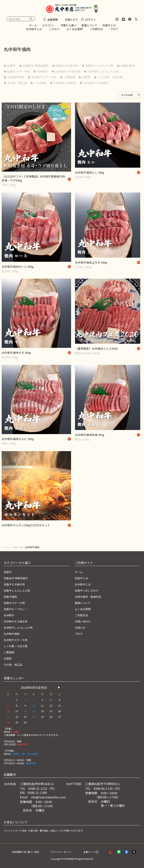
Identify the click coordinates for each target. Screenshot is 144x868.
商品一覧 (19, 549)
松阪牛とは (109, 27)
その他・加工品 (52, 85)
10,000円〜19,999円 (21, 90)
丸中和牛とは (34, 31)
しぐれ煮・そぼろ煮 (21, 85)
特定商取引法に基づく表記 (30, 852)
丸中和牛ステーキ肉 (87, 79)
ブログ (114, 31)
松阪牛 (12, 67)
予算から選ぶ (68, 27)
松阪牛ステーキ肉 (42, 73)
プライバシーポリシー (67, 852)
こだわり (54, 31)
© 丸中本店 (67, 859)
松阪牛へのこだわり (88, 592)
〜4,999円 (77, 85)
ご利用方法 (96, 31)
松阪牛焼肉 (15, 73)
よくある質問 (75, 31)
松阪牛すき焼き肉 (71, 67)
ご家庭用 (114, 79)
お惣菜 (132, 79)
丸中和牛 (67, 73)
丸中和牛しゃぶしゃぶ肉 (24, 79)
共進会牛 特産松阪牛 (38, 67)
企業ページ (94, 852)
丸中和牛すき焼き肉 (94, 73)
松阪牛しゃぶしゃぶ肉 (106, 67)
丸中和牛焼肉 (57, 79)
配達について (89, 27)
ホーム (33, 27)
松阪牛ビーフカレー (17, 610)
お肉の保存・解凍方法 (90, 598)
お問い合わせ (84, 622)
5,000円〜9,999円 (104, 85)
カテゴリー (49, 27)
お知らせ (81, 628)
